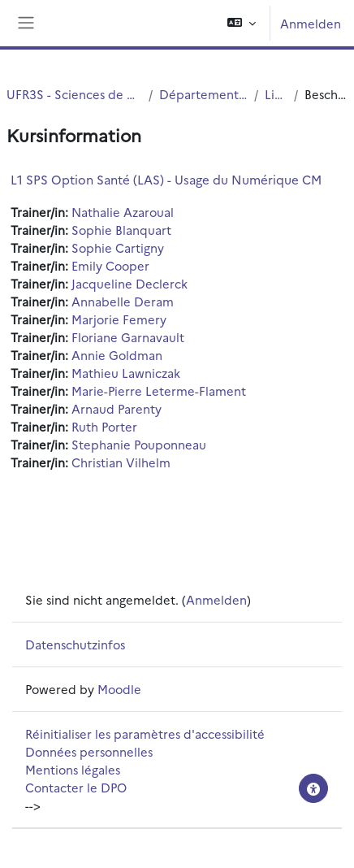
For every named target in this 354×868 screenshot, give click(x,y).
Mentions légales (73, 769)
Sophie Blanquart (121, 230)
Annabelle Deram (123, 301)
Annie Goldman (117, 355)
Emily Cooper (110, 265)
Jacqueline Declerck (130, 283)
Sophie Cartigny (118, 247)
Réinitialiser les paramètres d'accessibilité (145, 733)
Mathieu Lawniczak (126, 373)
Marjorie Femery (119, 319)
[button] (242, 23)
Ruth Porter (104, 426)
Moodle (119, 689)
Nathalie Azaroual (123, 212)
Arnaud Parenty (117, 408)
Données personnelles (89, 751)
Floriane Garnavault (128, 337)
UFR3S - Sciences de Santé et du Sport (74, 94)
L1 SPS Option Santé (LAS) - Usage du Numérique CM (166, 179)
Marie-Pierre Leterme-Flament (159, 391)
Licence (276, 94)
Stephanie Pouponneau (139, 444)
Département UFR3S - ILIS (203, 94)
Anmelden (311, 23)
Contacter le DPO (76, 787)
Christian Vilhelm (121, 462)
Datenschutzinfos (75, 644)
